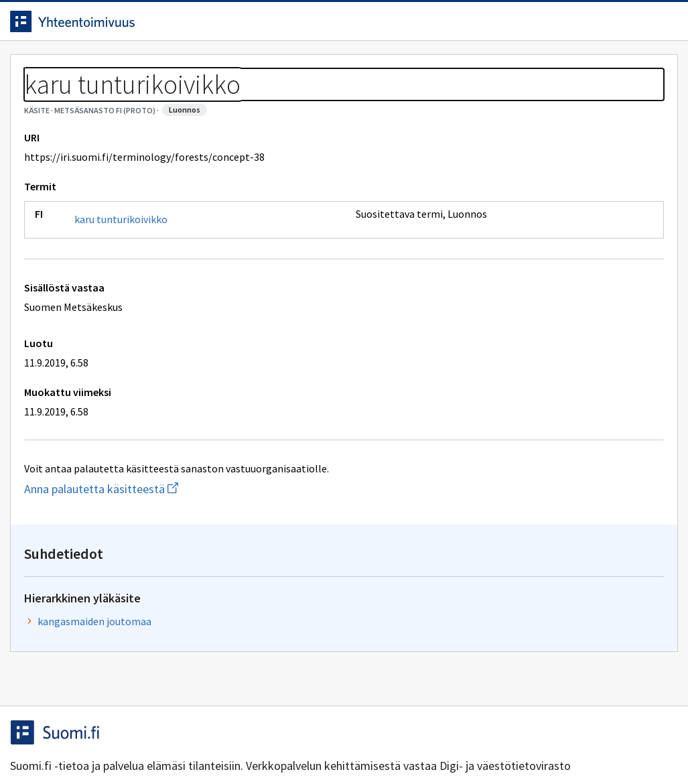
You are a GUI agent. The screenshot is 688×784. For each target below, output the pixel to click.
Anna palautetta (67, 745)
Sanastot (41, 101)
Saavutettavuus (281, 745)
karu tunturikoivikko (131, 280)
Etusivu (42, 68)
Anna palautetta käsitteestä (164, 550)
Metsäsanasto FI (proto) (134, 101)
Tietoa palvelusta (214, 68)
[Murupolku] (344, 101)
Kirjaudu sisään (613, 26)
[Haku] (381, 26)
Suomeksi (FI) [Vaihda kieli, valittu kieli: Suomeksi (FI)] (456, 26)
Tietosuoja (175, 745)
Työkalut (117, 68)
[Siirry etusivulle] (103, 26)
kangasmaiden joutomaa (517, 212)
